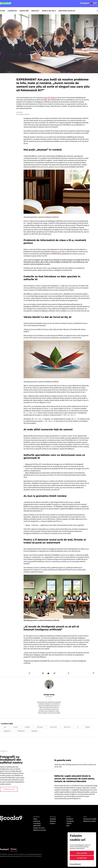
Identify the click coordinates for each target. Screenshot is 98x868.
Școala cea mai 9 (49, 11)
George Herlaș (49, 695)
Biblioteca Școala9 (67, 11)
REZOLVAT (35, 11)
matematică (7, 731)
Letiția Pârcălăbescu (50, 98)
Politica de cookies (89, 821)
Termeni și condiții (90, 819)
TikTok (69, 823)
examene (27, 727)
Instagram (70, 821)
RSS (68, 826)
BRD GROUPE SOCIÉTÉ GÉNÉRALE (31, 856)
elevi (5, 727)
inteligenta (53, 727)
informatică (21, 731)
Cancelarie (24, 11)
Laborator (12, 11)
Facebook (70, 819)
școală (16, 727)
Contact (53, 823)
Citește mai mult (9, 789)
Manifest (53, 819)
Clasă (2, 11)
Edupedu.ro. (77, 798)
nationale (40, 727)
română (87, 727)
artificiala (67, 727)
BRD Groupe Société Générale (15, 854)
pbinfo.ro (56, 252)
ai (78, 727)
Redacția (53, 821)
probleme (34, 731)
